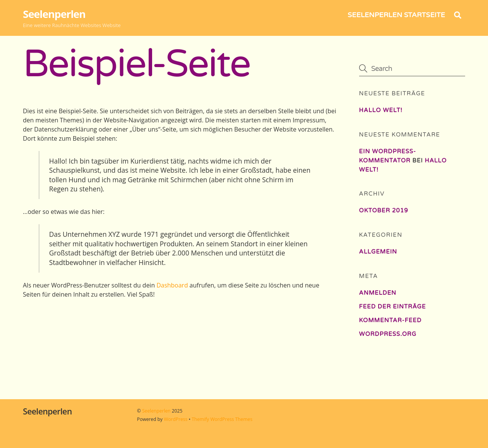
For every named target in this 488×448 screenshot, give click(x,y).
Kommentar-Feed (390, 320)
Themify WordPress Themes (222, 419)
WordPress (176, 419)
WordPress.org (388, 334)
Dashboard (172, 285)
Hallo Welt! (381, 110)
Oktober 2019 (384, 210)
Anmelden (378, 293)
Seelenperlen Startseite (396, 15)
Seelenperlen (157, 411)
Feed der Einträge (392, 307)
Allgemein (378, 252)
